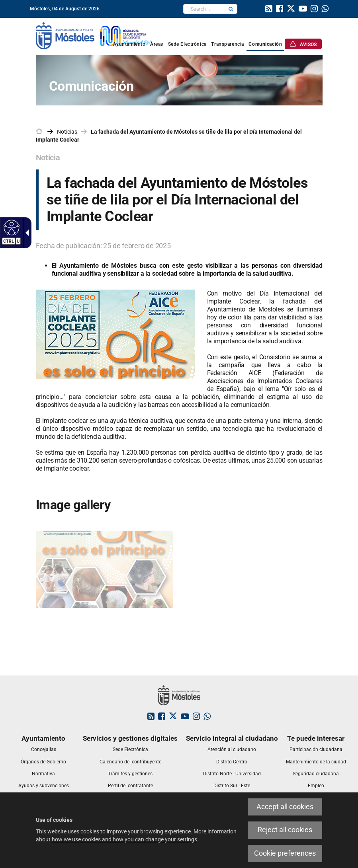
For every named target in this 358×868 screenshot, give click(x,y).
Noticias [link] (67, 132)
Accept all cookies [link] (285, 807)
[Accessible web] (11, 227)
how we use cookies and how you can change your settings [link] (124, 839)
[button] (231, 9)
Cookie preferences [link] (285, 853)
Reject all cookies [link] (285, 830)
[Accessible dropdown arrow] (25, 233)
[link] (269, 10)
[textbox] (204, 9)
